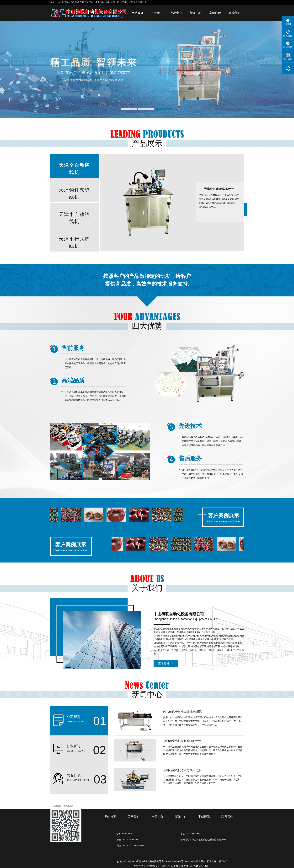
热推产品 (139, 866)
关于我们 (157, 13)
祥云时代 (223, 861)
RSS (119, 2)
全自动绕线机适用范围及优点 (182, 770)
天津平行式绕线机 (74, 242)
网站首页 (137, 13)
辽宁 (201, 866)
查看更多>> (166, 664)
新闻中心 (196, 13)
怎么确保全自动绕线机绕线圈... (183, 712)
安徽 (186, 866)
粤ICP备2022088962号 (172, 861)
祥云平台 (201, 861)
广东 (160, 866)
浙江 (166, 866)
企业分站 (100, 2)
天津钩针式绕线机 (74, 193)
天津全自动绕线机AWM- (220, 189)
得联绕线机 (68, 806)
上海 (176, 866)
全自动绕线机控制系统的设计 (182, 741)
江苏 (171, 866)
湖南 (206, 866)
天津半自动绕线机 (74, 218)
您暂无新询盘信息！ (139, 2)
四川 (191, 866)
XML (125, 2)
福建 (196, 866)
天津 (181, 866)
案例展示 (215, 13)
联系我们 (234, 13)
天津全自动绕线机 (74, 169)
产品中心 (176, 13)
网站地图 (111, 2)
